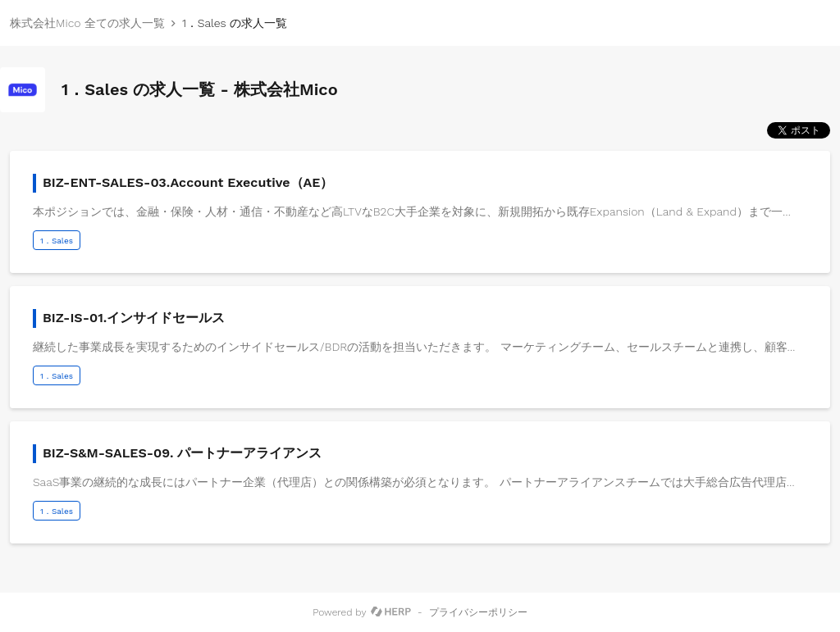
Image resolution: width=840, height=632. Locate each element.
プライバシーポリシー (478, 612)
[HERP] (391, 612)
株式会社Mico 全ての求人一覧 (87, 23)
